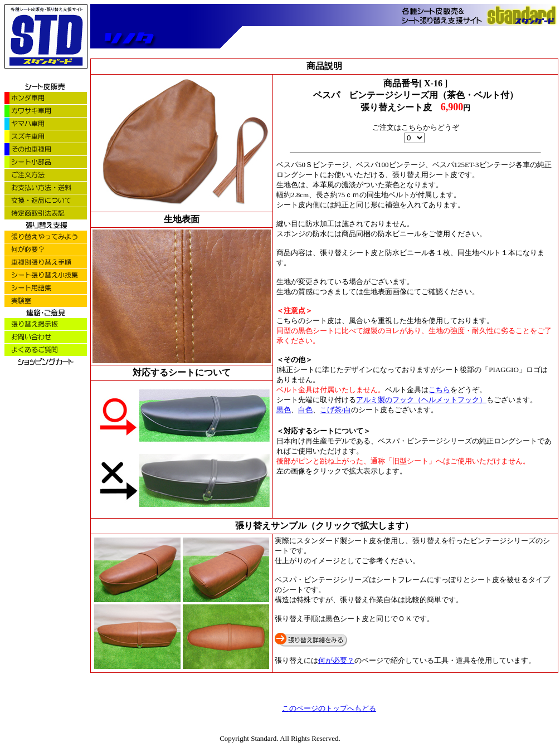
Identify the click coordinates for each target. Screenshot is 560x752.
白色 (305, 410)
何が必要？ (336, 660)
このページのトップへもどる (329, 708)
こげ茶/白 (335, 410)
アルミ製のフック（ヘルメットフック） (421, 400)
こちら (439, 390)
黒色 (284, 410)
